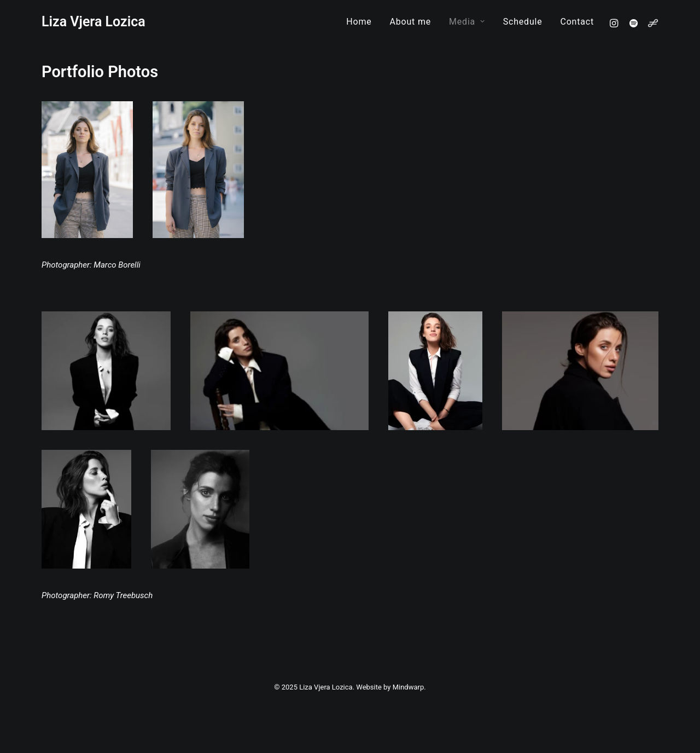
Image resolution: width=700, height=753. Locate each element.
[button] (616, 23)
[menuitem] (359, 22)
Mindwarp (409, 687)
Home (359, 22)
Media (467, 22)
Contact (577, 22)
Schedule (523, 22)
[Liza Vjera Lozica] (94, 22)
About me (411, 22)
